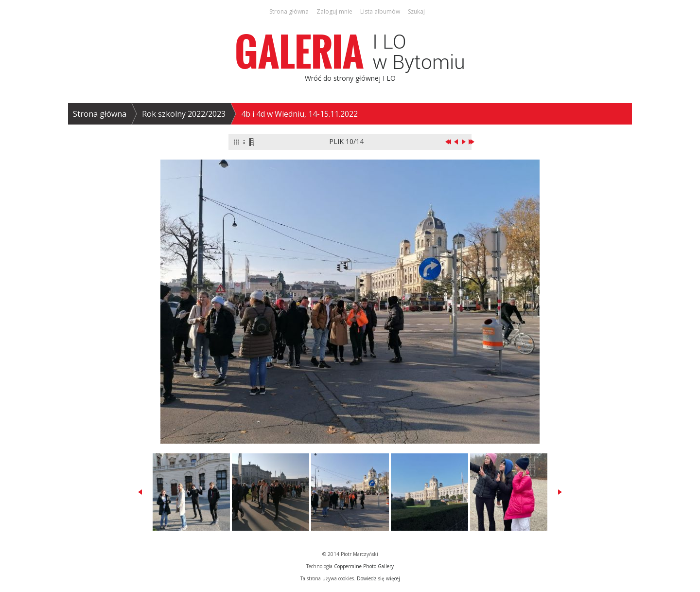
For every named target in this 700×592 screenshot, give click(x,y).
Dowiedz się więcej (378, 578)
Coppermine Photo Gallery (364, 566)
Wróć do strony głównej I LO (350, 78)
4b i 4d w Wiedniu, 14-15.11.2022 (299, 114)
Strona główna (100, 114)
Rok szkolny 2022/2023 (184, 114)
